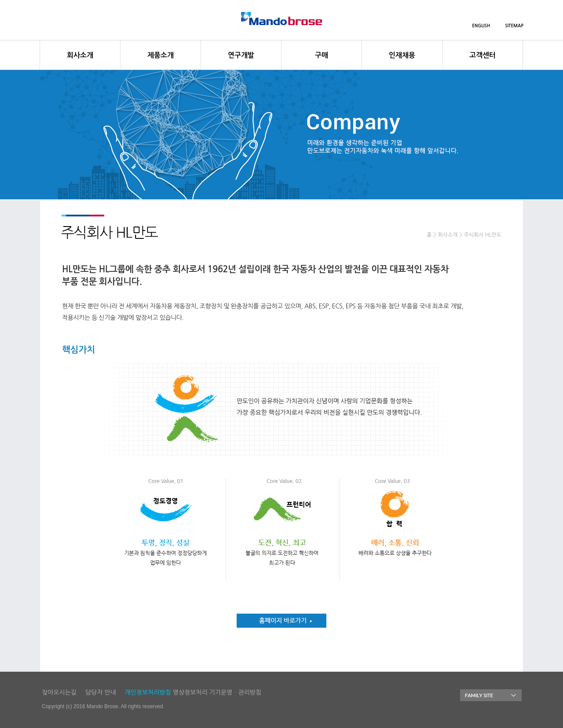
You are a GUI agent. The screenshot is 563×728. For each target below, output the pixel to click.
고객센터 (483, 55)
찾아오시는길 (59, 692)
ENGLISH (481, 26)
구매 (322, 55)
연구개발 (241, 55)
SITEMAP (514, 26)
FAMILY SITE (491, 695)
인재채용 (402, 55)
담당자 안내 (101, 692)
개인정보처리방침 (148, 692)
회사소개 (80, 55)
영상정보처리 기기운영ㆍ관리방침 (217, 692)
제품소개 (161, 55)
